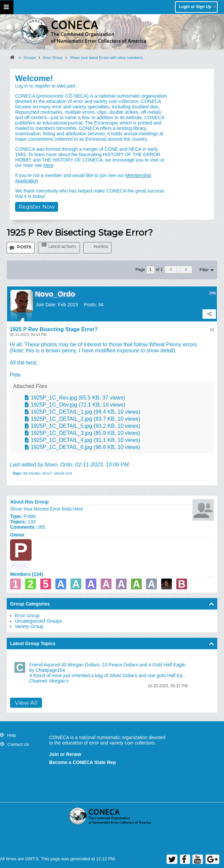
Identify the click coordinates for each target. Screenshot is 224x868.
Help (12, 735)
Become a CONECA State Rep (82, 762)
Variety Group (29, 626)
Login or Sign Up (197, 7)
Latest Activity (62, 247)
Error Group (27, 616)
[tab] (21, 248)
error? (47, 473)
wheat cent (63, 473)
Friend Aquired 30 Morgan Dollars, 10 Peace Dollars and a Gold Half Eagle (107, 665)
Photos (101, 247)
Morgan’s (59, 681)
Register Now (37, 207)
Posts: (91, 305)
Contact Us (18, 744)
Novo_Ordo (58, 465)
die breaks (32, 473)
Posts (24, 247)
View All (26, 703)
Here (48, 165)
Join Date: (46, 305)
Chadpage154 (50, 670)
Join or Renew (65, 754)
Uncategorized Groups (38, 621)
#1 (212, 330)
